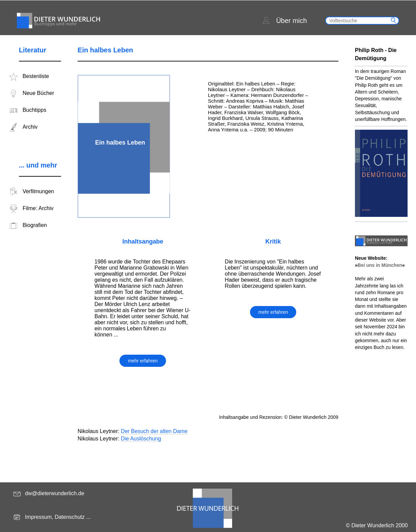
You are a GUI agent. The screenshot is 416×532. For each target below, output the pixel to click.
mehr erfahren (143, 361)
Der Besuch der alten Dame (154, 431)
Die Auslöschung (141, 439)
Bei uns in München (380, 265)
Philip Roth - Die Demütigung (376, 54)
